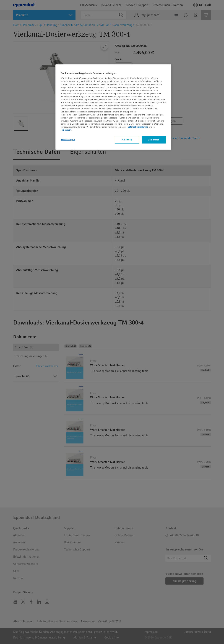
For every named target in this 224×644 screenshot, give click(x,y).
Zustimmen (154, 140)
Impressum (66, 130)
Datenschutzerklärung (138, 127)
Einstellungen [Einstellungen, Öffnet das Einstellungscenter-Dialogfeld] (68, 140)
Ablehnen (127, 140)
